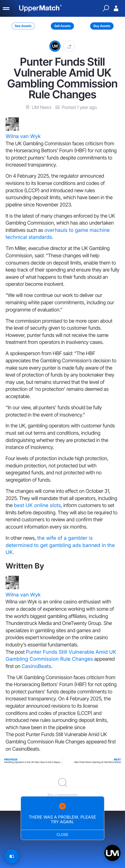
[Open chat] (112, 853)
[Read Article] (12, 856)
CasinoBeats (36, 666)
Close (63, 835)
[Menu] (7, 8)
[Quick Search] (106, 8)
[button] (69, 46)
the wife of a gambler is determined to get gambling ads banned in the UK (60, 545)
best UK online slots (38, 506)
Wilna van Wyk (23, 136)
